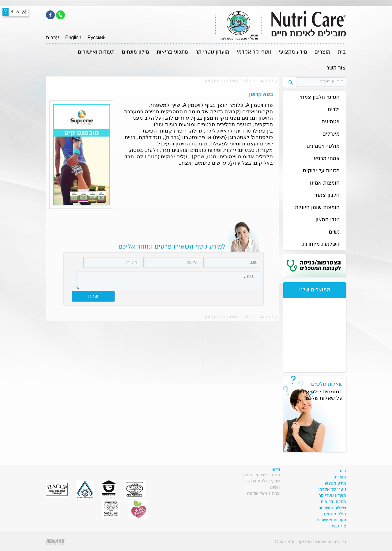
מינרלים (331, 134)
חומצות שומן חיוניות (317, 208)
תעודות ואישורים (96, 52)
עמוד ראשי (267, 81)
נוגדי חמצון (328, 220)
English (73, 37)
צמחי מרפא (327, 159)
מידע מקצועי (293, 52)
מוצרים (322, 52)
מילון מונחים (136, 52)
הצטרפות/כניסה (320, 265)
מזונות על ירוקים (321, 171)
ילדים (334, 110)
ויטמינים (331, 122)
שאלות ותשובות (332, 508)
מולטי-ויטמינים (323, 146)
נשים (334, 232)
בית (342, 52)
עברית (53, 37)
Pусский (96, 37)
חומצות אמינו (325, 183)
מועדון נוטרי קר (212, 52)
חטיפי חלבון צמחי (320, 97)
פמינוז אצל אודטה (264, 493)
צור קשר (336, 68)
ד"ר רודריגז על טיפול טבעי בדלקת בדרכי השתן (262, 481)
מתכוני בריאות (172, 52)
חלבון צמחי (327, 195)
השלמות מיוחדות (321, 244)
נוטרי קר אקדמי (254, 52)
